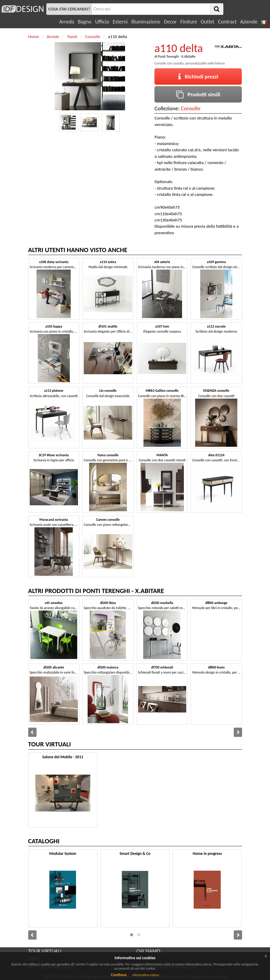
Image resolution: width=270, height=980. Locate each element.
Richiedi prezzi (198, 77)
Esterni (120, 22)
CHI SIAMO (149, 951)
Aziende (249, 22)
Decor (170, 22)
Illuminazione (146, 22)
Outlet (207, 22)
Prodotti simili (198, 94)
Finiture (189, 22)
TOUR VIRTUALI (45, 951)
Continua (119, 975)
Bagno (85, 22)
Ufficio (102, 22)
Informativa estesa (146, 975)
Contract (227, 22)
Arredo (67, 22)
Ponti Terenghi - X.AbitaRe (177, 56)
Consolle (191, 108)
